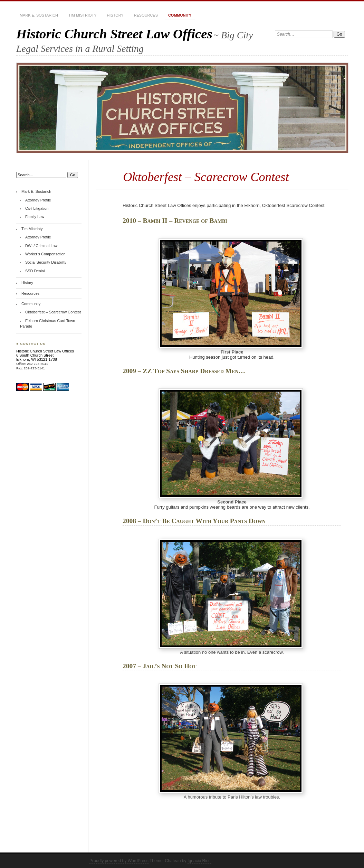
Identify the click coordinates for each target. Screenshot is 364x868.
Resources (146, 15)
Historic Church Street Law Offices (114, 34)
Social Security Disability (46, 262)
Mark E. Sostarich (39, 15)
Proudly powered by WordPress (119, 861)
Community (180, 15)
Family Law (35, 217)
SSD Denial (35, 271)
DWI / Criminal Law (41, 246)
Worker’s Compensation (45, 254)
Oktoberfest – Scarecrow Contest (53, 312)
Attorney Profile (38, 200)
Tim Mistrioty (82, 15)
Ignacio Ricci (199, 861)
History (115, 15)
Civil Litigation (37, 208)
